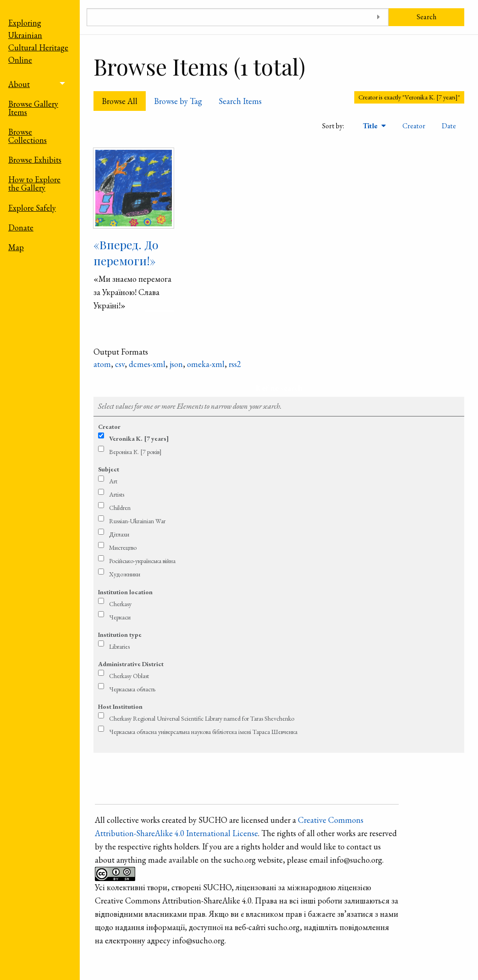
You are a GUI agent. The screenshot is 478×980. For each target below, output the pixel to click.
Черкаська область (132, 689)
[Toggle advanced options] (378, 17)
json (176, 364)
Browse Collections (27, 136)
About (19, 84)
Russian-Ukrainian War (137, 521)
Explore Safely (32, 208)
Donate (21, 227)
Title (371, 126)
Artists (117, 494)
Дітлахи (119, 534)
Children (120, 508)
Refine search (279, 388)
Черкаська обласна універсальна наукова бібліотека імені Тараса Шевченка (203, 732)
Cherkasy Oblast (129, 676)
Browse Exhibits (35, 160)
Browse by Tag (178, 101)
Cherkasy (120, 604)
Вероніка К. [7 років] (135, 452)
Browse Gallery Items (33, 108)
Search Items (240, 101)
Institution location (125, 592)
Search (426, 17)
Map (16, 247)
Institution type (120, 635)
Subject (109, 469)
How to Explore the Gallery (34, 183)
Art (113, 481)
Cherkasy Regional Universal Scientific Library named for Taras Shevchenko (202, 718)
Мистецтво (123, 547)
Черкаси (120, 617)
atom (102, 364)
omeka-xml (206, 364)
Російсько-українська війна (142, 561)
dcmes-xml (147, 364)
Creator (414, 126)
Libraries (119, 646)
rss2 (235, 364)
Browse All (120, 101)
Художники (125, 574)
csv (120, 364)
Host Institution (120, 706)
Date (449, 126)
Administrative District (131, 664)
